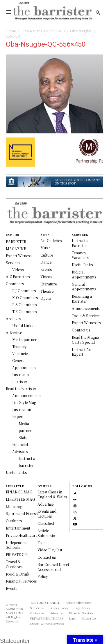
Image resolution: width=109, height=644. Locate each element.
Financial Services (21, 581)
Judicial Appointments (84, 274)
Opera (46, 298)
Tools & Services (86, 316)
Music (45, 248)
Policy (43, 576)
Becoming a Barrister (82, 299)
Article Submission (48, 533)
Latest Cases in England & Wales (52, 494)
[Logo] (52, 12)
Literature (49, 284)
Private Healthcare (22, 535)
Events (46, 269)
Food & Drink (18, 574)
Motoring (14, 506)
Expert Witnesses (86, 323)
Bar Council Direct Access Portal (53, 567)
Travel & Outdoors (14, 564)
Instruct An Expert (82, 352)
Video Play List (50, 550)
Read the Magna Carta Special (85, 340)
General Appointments (84, 287)
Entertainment (18, 528)
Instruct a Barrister (80, 243)
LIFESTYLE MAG (20, 499)
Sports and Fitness (22, 513)
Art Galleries (51, 240)
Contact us (81, 330)
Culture (47, 255)
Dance (46, 262)
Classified (46, 523)
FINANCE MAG (19, 492)
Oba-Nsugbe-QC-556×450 (43, 31)
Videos (46, 277)
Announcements (86, 308)
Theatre (47, 291)
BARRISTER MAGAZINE (15, 611)
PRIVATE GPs (17, 554)
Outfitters (14, 521)
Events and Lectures (47, 514)
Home (11, 31)
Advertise (45, 504)
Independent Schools (17, 545)
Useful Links (82, 265)
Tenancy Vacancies (80, 255)
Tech (42, 542)
